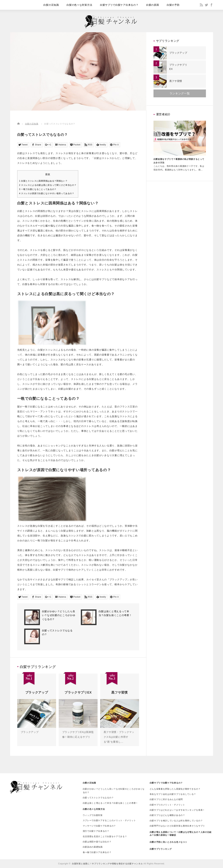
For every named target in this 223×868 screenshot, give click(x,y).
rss (201, 5)
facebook (212, 5)
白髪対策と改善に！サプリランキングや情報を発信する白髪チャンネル (107, 864)
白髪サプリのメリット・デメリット (167, 805)
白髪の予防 (173, 5)
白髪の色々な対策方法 (79, 5)
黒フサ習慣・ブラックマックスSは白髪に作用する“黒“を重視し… (119, 737)
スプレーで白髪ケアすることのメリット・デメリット (109, 820)
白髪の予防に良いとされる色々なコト (168, 842)
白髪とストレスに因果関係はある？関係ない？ (43, 181)
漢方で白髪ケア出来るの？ (96, 831)
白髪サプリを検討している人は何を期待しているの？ (176, 821)
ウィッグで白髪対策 (93, 815)
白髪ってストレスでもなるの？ (98, 798)
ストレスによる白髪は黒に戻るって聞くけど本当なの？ (48, 185)
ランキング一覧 (180, 93)
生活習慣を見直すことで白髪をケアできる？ (105, 836)
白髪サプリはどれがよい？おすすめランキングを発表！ (177, 810)
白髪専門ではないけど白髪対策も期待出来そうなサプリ (177, 826)
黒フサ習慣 (176, 81)
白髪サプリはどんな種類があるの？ (167, 815)
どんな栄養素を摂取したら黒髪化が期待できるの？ (175, 789)
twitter (206, 5)
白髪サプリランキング (161, 849)
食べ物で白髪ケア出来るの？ (97, 852)
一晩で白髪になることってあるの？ (38, 189)
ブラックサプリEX (178, 67)
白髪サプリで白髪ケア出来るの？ (119, 5)
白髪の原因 (153, 5)
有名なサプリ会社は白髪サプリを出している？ (173, 794)
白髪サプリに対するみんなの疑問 (166, 799)
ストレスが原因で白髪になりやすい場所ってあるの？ (47, 193)
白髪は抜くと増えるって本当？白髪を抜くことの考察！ (110, 803)
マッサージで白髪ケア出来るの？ (99, 826)
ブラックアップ (30, 732)
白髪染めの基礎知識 (93, 847)
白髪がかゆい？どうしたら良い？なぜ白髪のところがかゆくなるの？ (59, 615)
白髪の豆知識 (51, 5)
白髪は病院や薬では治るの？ (97, 842)
